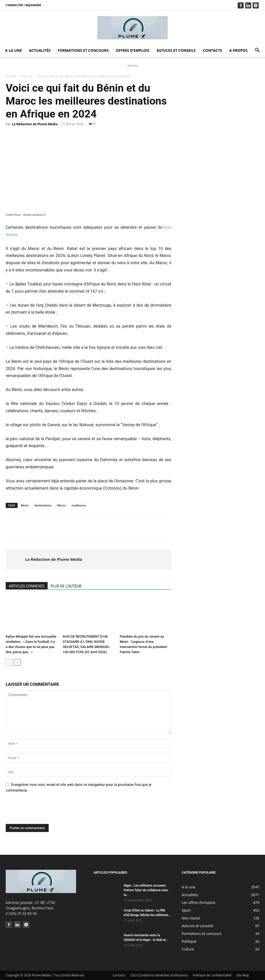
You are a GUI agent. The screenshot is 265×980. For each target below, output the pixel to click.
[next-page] (17, 662)
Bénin (25, 505)
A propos (238, 50)
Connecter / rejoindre (23, 5)
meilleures (79, 505)
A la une (13, 50)
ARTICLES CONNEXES (27, 586)
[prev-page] (9, 662)
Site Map (243, 975)
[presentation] (45, 811)
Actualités (40, 50)
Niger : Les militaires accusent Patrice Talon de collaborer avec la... (146, 890)
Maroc (61, 505)
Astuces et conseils (176, 50)
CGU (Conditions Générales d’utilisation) (159, 975)
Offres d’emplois (132, 50)
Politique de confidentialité (212, 975)
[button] (257, 51)
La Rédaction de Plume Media (35, 124)
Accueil (11, 76)
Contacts (212, 50)
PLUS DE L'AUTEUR (66, 586)
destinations (43, 505)
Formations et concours (83, 50)
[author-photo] (16, 559)
